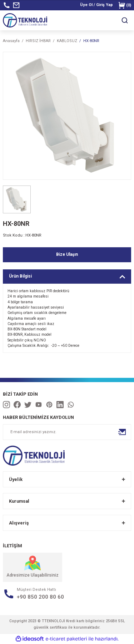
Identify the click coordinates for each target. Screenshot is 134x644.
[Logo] (25, 20)
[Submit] (122, 432)
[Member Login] (96, 5)
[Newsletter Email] (67, 432)
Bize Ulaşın (67, 254)
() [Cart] (125, 5)
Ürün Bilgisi (20, 276)
